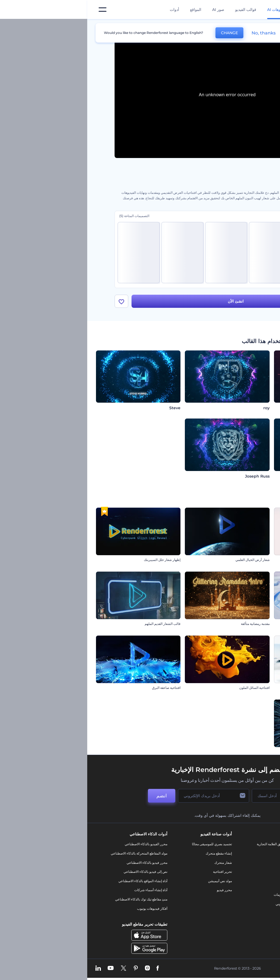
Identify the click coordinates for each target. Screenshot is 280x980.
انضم (74, 796)
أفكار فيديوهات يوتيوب (65, 909)
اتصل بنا (251, 854)
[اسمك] (192, 796)
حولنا (253, 844)
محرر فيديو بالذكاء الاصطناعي (60, 863)
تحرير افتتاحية (135, 872)
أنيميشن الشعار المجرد (256, 560)
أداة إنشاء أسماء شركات (64, 890)
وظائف (252, 863)
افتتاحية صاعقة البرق (79, 688)
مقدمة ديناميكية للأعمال (255, 688)
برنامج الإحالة (248, 881)
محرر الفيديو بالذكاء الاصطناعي (59, 844)
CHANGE (142, 33)
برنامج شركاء (247, 918)
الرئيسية (247, 26)
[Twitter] (36, 969)
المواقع (108, 10)
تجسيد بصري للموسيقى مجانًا (125, 844)
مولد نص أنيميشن (133, 881)
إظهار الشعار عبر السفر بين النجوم (247, 752)
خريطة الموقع (247, 909)
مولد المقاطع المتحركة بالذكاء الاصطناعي (52, 854)
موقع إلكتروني (198, 904)
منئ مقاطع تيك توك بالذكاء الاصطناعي (54, 899)
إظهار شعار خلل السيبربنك (75, 560)
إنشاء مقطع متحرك (132, 854)
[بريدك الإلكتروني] (126, 796)
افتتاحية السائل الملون (167, 688)
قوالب (228, 26)
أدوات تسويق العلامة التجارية (189, 844)
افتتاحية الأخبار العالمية (256, 624)
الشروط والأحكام (245, 899)
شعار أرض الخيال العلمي (165, 560)
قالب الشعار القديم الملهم (75, 624)
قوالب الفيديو (158, 10)
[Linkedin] (11, 969)
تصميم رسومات (197, 895)
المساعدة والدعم (245, 872)
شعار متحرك (136, 863)
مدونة (204, 854)
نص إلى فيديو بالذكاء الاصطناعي (58, 872)
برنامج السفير (247, 927)
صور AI (131, 10)
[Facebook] (70, 969)
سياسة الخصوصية (244, 890)
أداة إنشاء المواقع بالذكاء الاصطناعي (56, 881)
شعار (204, 886)
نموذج (204, 913)
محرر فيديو (137, 890)
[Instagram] (60, 969)
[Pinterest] (49, 969)
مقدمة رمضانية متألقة (168, 624)
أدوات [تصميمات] (87, 10)
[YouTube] (23, 969)
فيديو (204, 876)
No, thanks (176, 33)
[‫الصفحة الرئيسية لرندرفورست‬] (267, 10)
